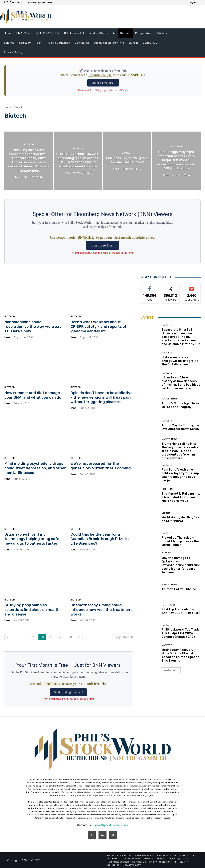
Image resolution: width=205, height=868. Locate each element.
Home (8, 107)
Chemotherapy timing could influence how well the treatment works (101, 610)
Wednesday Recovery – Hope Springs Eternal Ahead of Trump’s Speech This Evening (180, 655)
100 (70, 637)
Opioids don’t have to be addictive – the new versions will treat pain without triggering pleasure (101, 397)
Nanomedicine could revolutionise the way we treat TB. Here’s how (33, 326)
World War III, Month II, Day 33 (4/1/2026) (180, 519)
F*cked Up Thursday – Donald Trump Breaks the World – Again (180, 541)
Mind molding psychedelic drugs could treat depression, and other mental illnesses (35, 468)
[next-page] (79, 637)
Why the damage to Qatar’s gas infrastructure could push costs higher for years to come (181, 565)
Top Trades (168, 605)
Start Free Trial (102, 245)
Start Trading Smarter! (68, 692)
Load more (171, 670)
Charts (166, 513)
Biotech (29, 144)
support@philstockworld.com (110, 825)
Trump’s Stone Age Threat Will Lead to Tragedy (181, 405)
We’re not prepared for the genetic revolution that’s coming (101, 466)
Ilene (7, 337)
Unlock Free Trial (103, 83)
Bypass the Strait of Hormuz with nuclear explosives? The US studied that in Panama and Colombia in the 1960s (181, 337)
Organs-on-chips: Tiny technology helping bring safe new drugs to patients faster (32, 539)
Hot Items (167, 489)
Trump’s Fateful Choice (179, 589)
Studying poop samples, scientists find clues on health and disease (32, 610)
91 (51, 637)
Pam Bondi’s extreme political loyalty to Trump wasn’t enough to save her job (180, 475)
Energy (166, 553)
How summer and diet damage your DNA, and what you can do (33, 395)
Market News (169, 399)
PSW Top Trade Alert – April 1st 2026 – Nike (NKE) (181, 611)
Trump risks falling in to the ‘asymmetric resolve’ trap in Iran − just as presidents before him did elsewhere (180, 451)
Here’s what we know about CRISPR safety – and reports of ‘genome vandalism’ (98, 326)
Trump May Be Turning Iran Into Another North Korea (181, 427)
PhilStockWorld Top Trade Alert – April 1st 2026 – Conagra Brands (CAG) (181, 633)
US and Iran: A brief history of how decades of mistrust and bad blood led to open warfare (181, 383)
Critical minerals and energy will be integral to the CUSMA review (180, 361)
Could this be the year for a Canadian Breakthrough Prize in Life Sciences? (100, 539)
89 (33, 637)
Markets (167, 325)
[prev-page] (8, 637)
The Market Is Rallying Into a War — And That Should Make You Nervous (181, 497)
